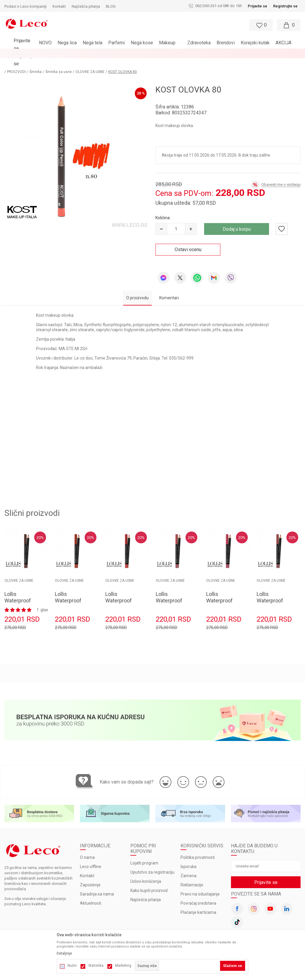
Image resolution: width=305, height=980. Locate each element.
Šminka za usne (69, 62)
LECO (9, 62)
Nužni (72, 966)
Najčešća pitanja (146, 890)
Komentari (169, 288)
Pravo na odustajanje (200, 885)
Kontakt (87, 867)
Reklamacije (192, 876)
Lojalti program (144, 854)
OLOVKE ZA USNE (100, 62)
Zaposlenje (90, 876)
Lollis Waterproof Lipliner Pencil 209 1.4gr (21, 594)
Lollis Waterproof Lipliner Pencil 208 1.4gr (71, 594)
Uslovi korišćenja (146, 872)
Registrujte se (285, 6)
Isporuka (188, 857)
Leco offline (91, 857)
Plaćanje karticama (198, 903)
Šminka (46, 62)
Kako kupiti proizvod (149, 881)
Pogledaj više (206, 53)
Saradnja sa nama (97, 885)
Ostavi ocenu (188, 240)
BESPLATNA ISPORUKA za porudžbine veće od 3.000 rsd (137, 53)
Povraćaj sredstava (198, 894)
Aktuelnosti (91, 894)
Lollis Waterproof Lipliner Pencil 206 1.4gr (172, 594)
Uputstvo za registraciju (152, 863)
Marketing (123, 966)
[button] (139, 25)
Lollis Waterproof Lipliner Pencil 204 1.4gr (273, 594)
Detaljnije (64, 953)
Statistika (96, 966)
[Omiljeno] (260, 25)
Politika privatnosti (198, 848)
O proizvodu (137, 288)
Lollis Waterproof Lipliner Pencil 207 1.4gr (122, 594)
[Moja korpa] (289, 25)
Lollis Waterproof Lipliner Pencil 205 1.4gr (222, 594)
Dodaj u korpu (237, 220)
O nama (87, 848)
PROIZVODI (26, 62)
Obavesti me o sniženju (281, 175)
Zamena (188, 867)
